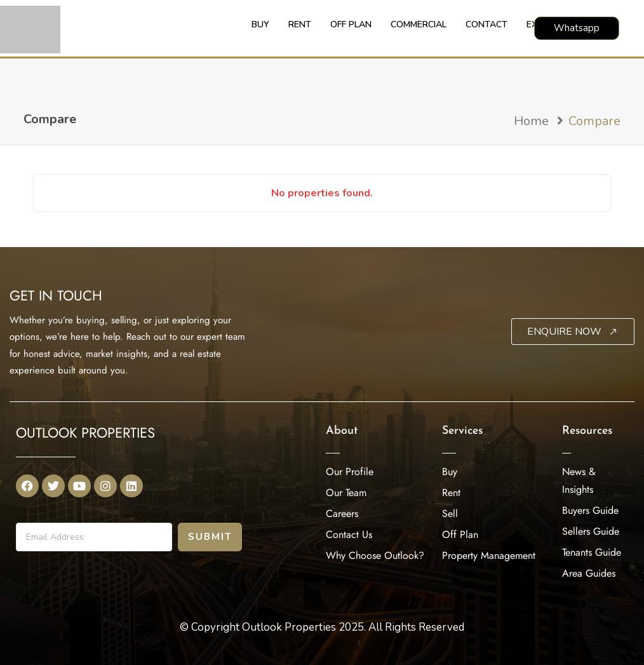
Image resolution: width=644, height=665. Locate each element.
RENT (300, 24)
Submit (210, 537)
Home (531, 121)
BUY (260, 24)
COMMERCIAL (419, 24)
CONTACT (486, 24)
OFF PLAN (351, 24)
